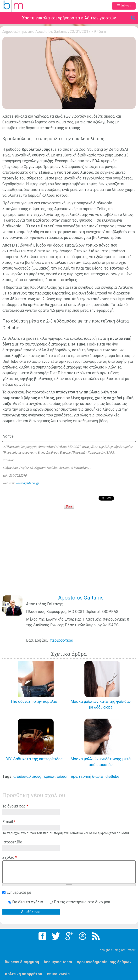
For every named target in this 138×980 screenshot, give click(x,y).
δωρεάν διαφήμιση (22, 962)
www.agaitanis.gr (27, 483)
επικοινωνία (58, 974)
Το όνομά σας (15, 806)
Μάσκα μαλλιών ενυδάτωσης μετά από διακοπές (101, 762)
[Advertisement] (70, 555)
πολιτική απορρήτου (23, 974)
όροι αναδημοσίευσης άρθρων (104, 962)
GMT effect (128, 950)
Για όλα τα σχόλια (28, 902)
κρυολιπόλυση (56, 776)
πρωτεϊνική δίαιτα (87, 776)
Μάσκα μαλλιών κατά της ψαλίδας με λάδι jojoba (101, 704)
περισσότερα (62, 640)
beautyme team (58, 962)
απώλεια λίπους (27, 776)
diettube (112, 776)
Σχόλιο (10, 857)
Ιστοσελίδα (12, 842)
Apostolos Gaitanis (51, 32)
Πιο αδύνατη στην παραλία (34, 701)
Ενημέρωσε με (19, 892)
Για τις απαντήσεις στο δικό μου (82, 902)
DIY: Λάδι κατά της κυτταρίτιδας (34, 759)
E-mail (9, 822)
